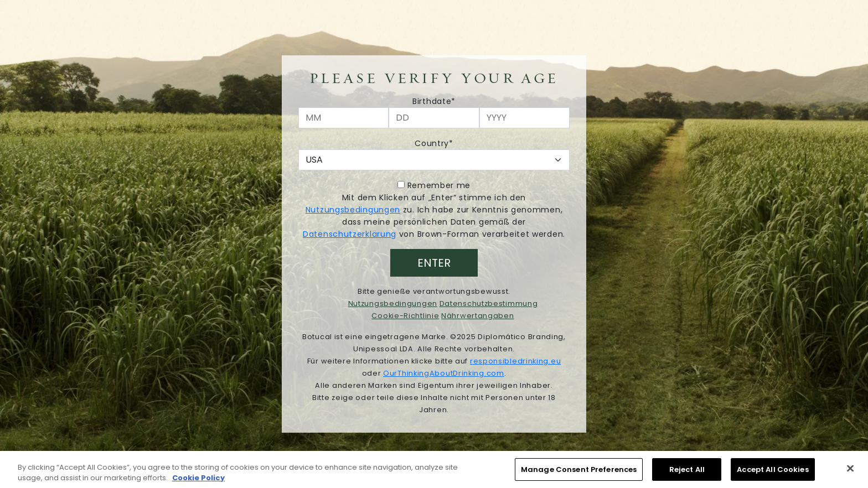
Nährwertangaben (478, 316)
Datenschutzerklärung (350, 234)
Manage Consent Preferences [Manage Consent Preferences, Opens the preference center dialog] (579, 472)
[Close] (850, 471)
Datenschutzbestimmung (489, 303)
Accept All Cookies (773, 472)
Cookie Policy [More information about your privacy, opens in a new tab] (198, 481)
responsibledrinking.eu (515, 361)
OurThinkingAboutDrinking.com (444, 373)
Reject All (687, 472)
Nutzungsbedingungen (353, 210)
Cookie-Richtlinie (405, 316)
